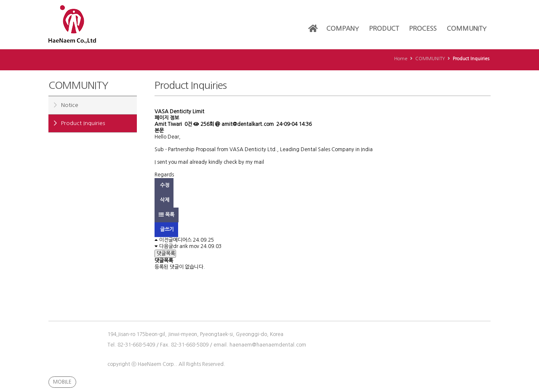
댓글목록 (165, 253)
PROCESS (423, 28)
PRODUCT (384, 28)
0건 (188, 124)
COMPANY (343, 28)
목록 (167, 215)
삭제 (164, 200)
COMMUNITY (467, 28)
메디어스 (182, 240)
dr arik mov (186, 246)
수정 (164, 185)
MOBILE (62, 382)
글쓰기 (166, 229)
